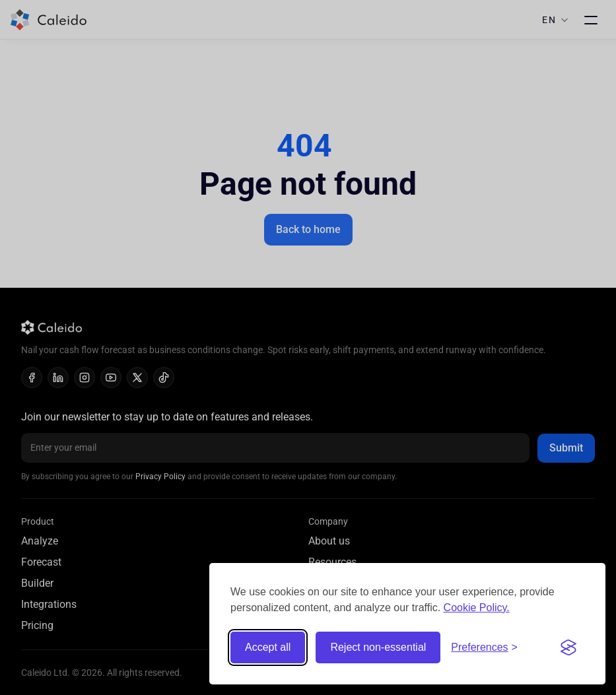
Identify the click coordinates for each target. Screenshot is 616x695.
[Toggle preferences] (484, 647)
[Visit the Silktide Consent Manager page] (568, 647)
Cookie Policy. (477, 608)
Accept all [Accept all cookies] (268, 647)
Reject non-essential (378, 647)
